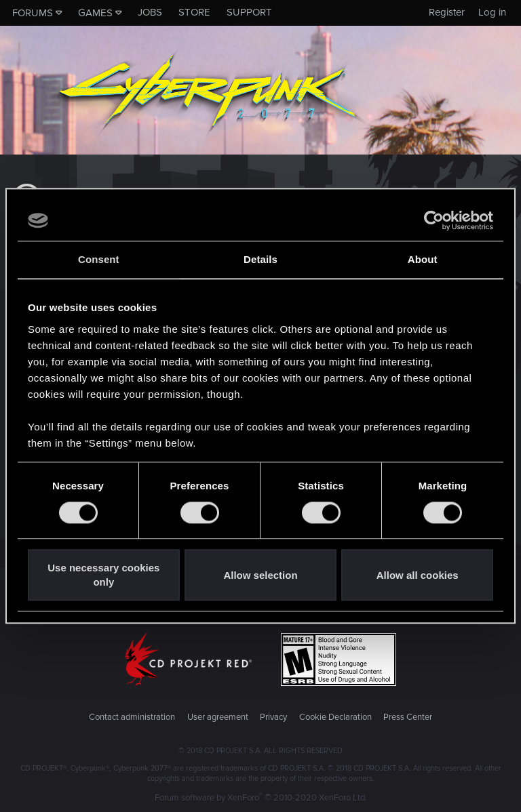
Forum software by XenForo (261, 798)
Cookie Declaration (335, 717)
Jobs (150, 12)
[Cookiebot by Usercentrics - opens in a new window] (434, 220)
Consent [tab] (99, 259)
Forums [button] (33, 13)
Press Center (408, 717)
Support (249, 12)
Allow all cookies (418, 575)
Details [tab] (260, 259)
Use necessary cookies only (103, 575)
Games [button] (95, 13)
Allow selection (260, 575)
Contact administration (132, 717)
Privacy (273, 717)
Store (194, 12)
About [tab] (423, 259)
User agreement (218, 717)
